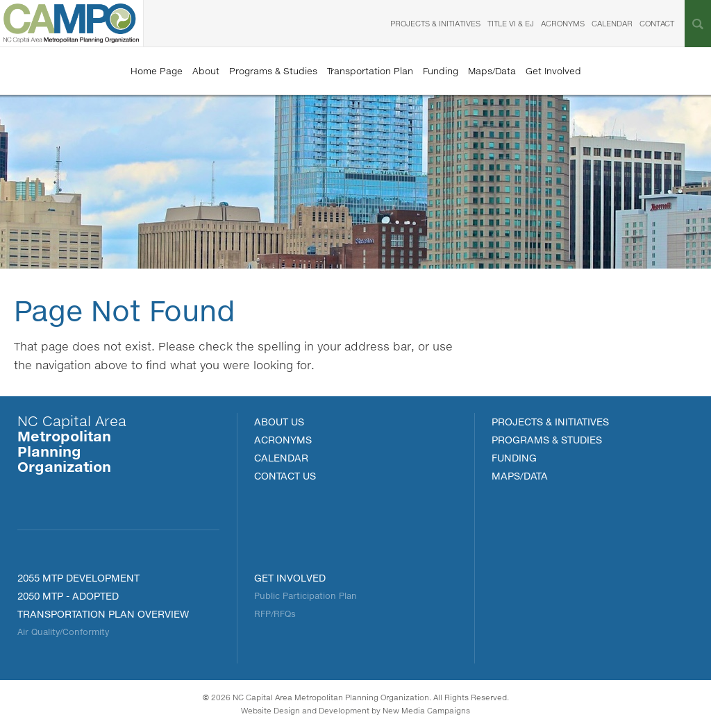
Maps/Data (492, 71)
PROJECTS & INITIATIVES (550, 422)
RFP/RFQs (275, 614)
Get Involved (553, 71)
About (206, 71)
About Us (279, 422)
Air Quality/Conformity (63, 632)
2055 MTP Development (78, 578)
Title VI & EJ (511, 23)
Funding (441, 71)
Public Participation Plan (306, 596)
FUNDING (514, 458)
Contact (657, 23)
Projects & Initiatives (435, 23)
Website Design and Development (305, 710)
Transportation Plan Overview (103, 614)
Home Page (157, 71)
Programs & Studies (273, 71)
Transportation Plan (370, 71)
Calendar (612, 23)
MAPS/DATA (520, 476)
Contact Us (285, 476)
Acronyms (563, 23)
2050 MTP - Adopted (68, 596)
